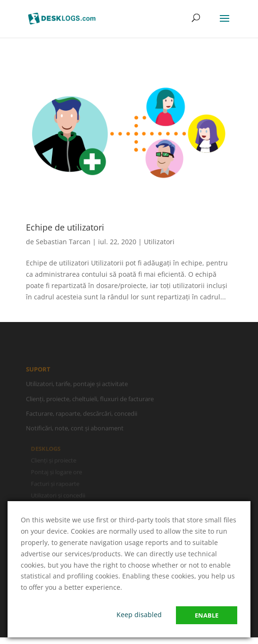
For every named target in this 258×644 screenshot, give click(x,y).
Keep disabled (139, 615)
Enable (207, 615)
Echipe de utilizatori (65, 227)
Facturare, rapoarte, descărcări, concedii (82, 414)
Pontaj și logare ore (57, 472)
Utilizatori (159, 242)
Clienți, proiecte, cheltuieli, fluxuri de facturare (90, 400)
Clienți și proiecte (54, 460)
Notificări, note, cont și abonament (75, 429)
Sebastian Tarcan (63, 242)
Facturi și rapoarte (56, 483)
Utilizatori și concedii (58, 495)
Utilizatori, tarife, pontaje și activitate (77, 385)
